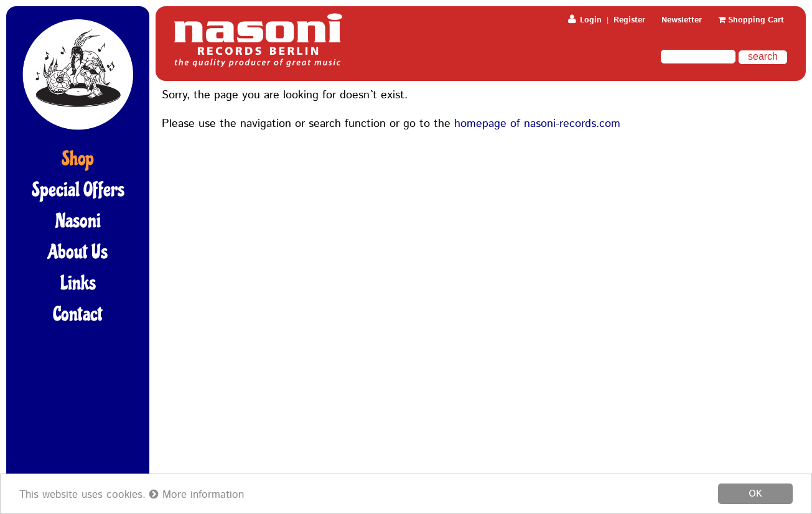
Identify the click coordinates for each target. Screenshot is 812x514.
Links (78, 283)
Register (629, 20)
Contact (78, 314)
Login (585, 20)
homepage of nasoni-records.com (537, 124)
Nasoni (78, 221)
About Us (78, 252)
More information (197, 495)
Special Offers (78, 190)
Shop (78, 159)
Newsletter (682, 20)
